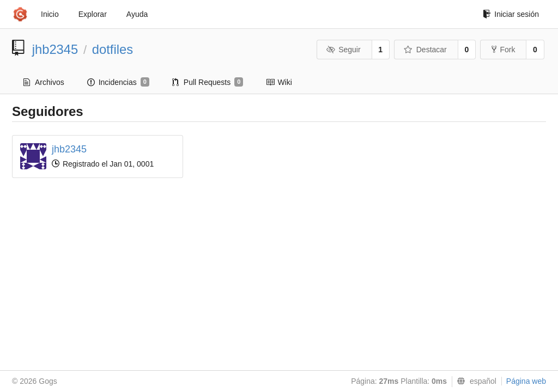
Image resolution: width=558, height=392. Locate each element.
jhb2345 (55, 49)
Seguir (344, 50)
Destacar (425, 50)
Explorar (93, 14)
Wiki (279, 82)
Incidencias (118, 82)
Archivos (44, 82)
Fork (503, 50)
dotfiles (113, 49)
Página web (526, 381)
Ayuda (137, 14)
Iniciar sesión (511, 14)
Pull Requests (208, 82)
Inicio (50, 14)
